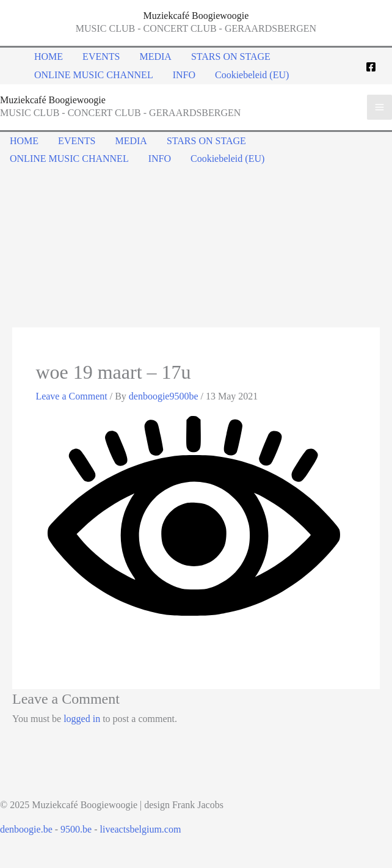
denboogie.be (26, 829)
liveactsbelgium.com (141, 829)
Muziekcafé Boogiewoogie (196, 16)
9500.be (76, 829)
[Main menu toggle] (379, 107)
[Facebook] (371, 67)
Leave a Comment (71, 396)
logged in (82, 719)
